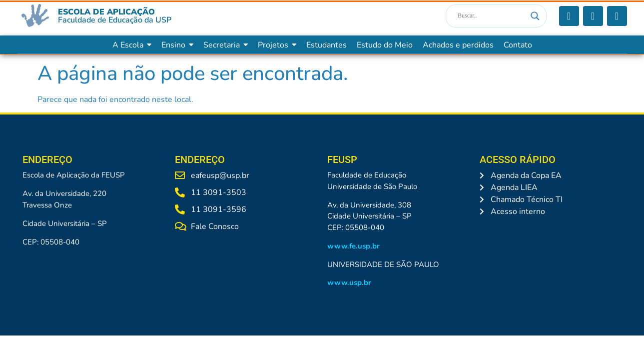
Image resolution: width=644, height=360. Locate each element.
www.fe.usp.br (353, 246)
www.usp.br (349, 282)
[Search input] (492, 16)
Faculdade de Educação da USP (115, 20)
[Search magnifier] (535, 16)
